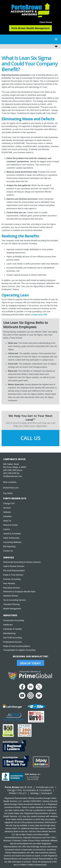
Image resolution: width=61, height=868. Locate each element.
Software (7, 512)
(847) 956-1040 (10, 470)
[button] (56, 39)
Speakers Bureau (11, 596)
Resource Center (11, 525)
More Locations (10, 482)
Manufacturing (9, 633)
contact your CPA (39, 315)
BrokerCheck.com (11, 488)
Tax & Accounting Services (15, 600)
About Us (7, 521)
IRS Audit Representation (14, 571)
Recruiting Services (11, 588)
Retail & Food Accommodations (17, 646)
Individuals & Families (13, 629)
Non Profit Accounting (12, 638)
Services (7, 508)
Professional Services (12, 642)
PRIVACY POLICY (18, 793)
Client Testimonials (11, 538)
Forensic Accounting (12, 579)
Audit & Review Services (14, 566)
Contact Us (8, 551)
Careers (7, 529)
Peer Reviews (9, 583)
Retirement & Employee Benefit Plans (19, 592)
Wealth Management (12, 609)
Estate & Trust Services (13, 575)
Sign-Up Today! (30, 663)
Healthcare (8, 625)
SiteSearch (47, 793)
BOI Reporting (9, 547)
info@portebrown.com (13, 476)
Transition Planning (11, 604)
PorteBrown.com (45, 787)
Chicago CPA (9, 504)
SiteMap (34, 793)
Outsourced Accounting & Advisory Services (22, 562)
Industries (7, 516)
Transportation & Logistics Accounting (19, 650)
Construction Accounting (14, 620)
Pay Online (8, 493)
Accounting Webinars (12, 542)
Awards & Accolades (12, 534)
